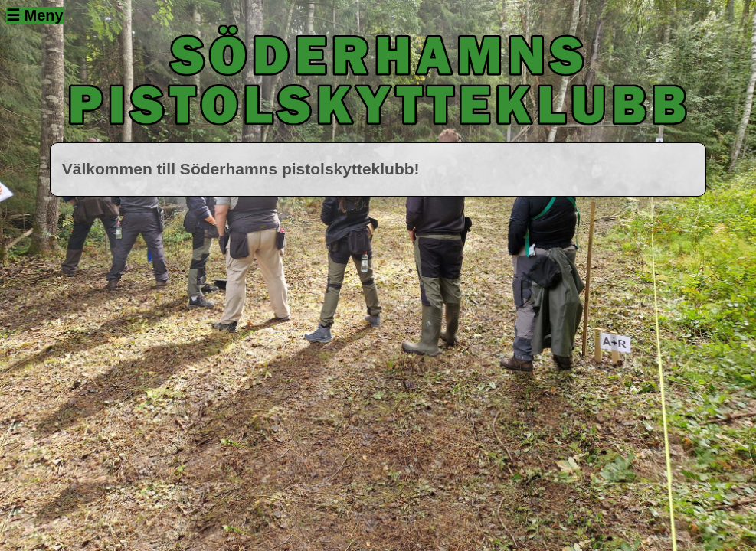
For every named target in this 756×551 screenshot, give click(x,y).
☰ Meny (35, 15)
